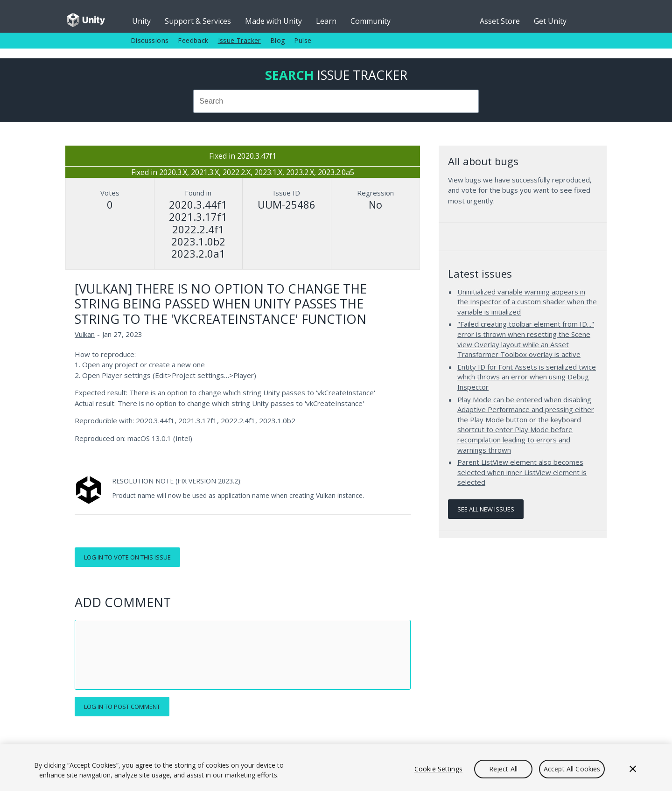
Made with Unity (273, 21)
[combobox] (336, 101)
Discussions (150, 40)
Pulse (303, 40)
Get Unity (550, 21)
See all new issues (486, 509)
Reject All (503, 769)
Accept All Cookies (572, 769)
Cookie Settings (438, 769)
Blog (278, 40)
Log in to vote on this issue (127, 557)
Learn (326, 21)
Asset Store (500, 21)
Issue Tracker (239, 40)
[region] (336, 768)
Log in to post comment (122, 707)
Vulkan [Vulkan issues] (85, 334)
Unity (141, 21)
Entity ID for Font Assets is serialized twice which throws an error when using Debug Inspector (527, 377)
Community (371, 21)
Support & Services (198, 21)
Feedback (193, 40)
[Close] (633, 769)
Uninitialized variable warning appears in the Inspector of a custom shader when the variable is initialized (527, 302)
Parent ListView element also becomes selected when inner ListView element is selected (522, 472)
